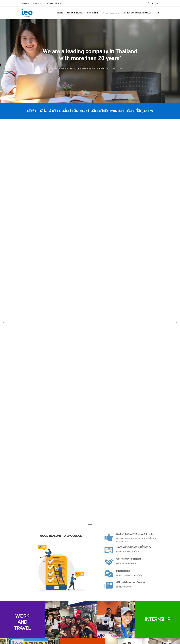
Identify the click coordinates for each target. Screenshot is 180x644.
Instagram (61, 611)
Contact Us (37, 3)
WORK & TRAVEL (75, 13)
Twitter (51, 611)
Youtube (56, 611)
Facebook (46, 611)
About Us (25, 3)
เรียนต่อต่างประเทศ (111, 13)
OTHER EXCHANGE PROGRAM (138, 13)
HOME (60, 13)
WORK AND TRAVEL (22, 388)
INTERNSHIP (93, 13)
